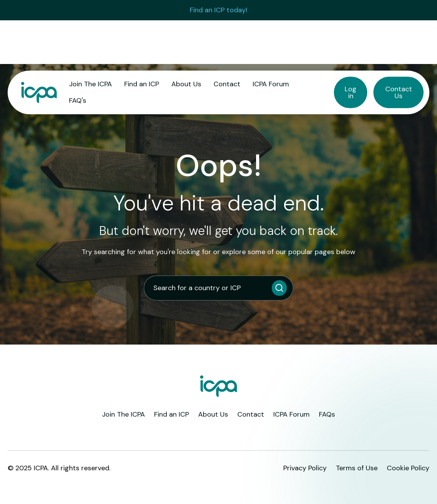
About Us (186, 84)
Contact (227, 84)
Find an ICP (142, 84)
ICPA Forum (271, 84)
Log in (351, 92)
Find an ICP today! (219, 10)
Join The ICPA (90, 84)
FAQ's (78, 100)
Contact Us (399, 92)
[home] (39, 93)
